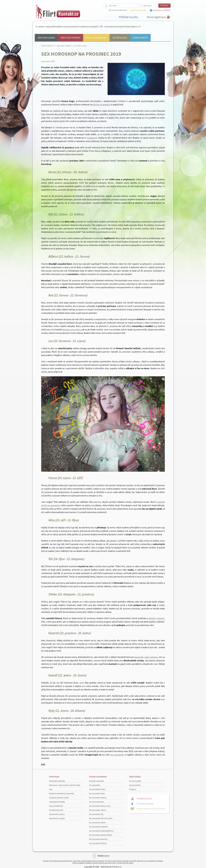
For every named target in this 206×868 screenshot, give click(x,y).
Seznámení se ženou (57, 814)
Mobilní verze (103, 856)
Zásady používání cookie (59, 798)
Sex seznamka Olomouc (98, 839)
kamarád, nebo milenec (146, 657)
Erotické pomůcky (96, 38)
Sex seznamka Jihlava (98, 810)
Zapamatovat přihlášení (161, 10)
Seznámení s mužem (57, 818)
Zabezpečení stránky (57, 802)
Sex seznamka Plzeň (97, 793)
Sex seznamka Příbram (98, 843)
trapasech (92, 138)
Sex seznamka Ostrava (98, 798)
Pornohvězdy (140, 38)
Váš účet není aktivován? (118, 10)
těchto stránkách (101, 104)
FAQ (51, 789)
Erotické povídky (70, 38)
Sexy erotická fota (56, 806)
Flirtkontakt (47, 46)
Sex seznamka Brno (97, 802)
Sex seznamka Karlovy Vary (100, 806)
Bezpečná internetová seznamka (62, 793)
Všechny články (46, 38)
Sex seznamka (95, 785)
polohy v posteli (156, 618)
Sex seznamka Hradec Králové (101, 835)
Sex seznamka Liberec (97, 823)
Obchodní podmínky (57, 781)
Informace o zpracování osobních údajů (65, 785)
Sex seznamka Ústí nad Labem (101, 818)
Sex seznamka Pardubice (99, 827)
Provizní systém (135, 781)
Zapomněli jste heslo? (138, 10)
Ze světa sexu (120, 38)
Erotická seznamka (96, 781)
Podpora (133, 789)
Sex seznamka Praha (97, 789)
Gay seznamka (135, 785)
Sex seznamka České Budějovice (101, 831)
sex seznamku (117, 755)
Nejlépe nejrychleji (71, 330)
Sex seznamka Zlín (96, 814)
